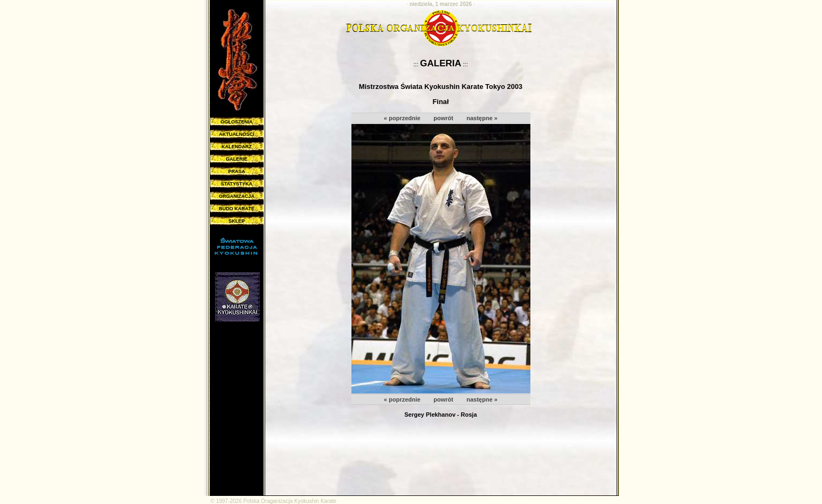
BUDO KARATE (237, 209)
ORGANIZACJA (237, 196)
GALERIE (237, 159)
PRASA (237, 171)
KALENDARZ (237, 147)
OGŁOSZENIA (237, 122)
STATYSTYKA (237, 184)
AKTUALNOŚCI (237, 134)
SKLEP (237, 221)
